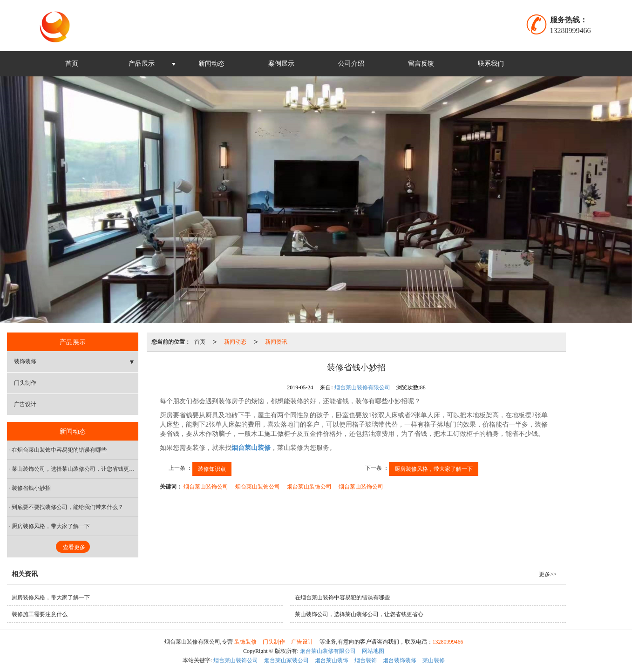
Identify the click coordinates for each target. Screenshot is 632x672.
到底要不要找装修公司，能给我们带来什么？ (68, 507)
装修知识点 (212, 469)
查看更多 (74, 547)
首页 (72, 64)
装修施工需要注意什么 (40, 614)
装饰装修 (25, 361)
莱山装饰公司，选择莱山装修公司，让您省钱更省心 (75, 469)
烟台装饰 (366, 660)
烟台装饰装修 (400, 660)
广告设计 (25, 404)
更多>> (548, 574)
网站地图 (373, 651)
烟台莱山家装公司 (286, 660)
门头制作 (25, 383)
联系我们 (491, 64)
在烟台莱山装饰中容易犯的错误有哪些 (59, 450)
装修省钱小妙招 (31, 488)
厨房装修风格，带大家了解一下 (434, 469)
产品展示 (142, 64)
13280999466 (448, 642)
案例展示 (281, 64)
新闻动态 (211, 64)
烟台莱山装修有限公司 (362, 387)
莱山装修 (434, 660)
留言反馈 (421, 64)
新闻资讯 (276, 342)
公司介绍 (351, 64)
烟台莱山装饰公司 (206, 487)
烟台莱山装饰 (332, 660)
